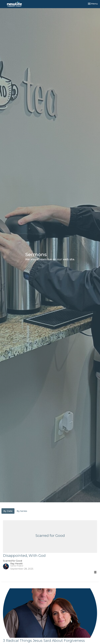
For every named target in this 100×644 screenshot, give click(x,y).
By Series (22, 511)
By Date (8, 511)
